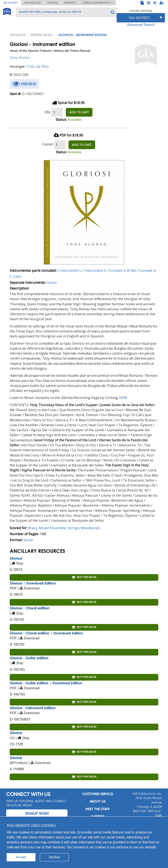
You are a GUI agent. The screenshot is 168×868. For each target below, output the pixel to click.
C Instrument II (94, 270)
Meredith (70, 3)
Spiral (28, 540)
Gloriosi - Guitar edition (29, 658)
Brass (33, 528)
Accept (21, 857)
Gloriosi (16, 558)
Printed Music (42, 35)
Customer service (98, 794)
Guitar (52, 282)
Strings (73, 528)
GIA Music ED (32, 3)
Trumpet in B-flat (122, 270)
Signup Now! (37, 813)
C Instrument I (69, 270)
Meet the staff (98, 809)
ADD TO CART (79, 112)
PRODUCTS (18, 35)
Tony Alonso (20, 57)
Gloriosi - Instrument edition (33, 708)
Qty (47, 112)
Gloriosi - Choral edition (30, 608)
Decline (54, 857)
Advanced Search (141, 25)
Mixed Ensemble (52, 528)
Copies (48, 144)
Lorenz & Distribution (97, 3)
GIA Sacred (10, 3)
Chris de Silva (38, 66)
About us (98, 801)
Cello (17, 276)
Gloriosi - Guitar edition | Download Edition (46, 683)
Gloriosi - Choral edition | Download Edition (46, 633)
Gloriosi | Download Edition (33, 583)
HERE (123, 398)
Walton (52, 3)
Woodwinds (90, 528)
